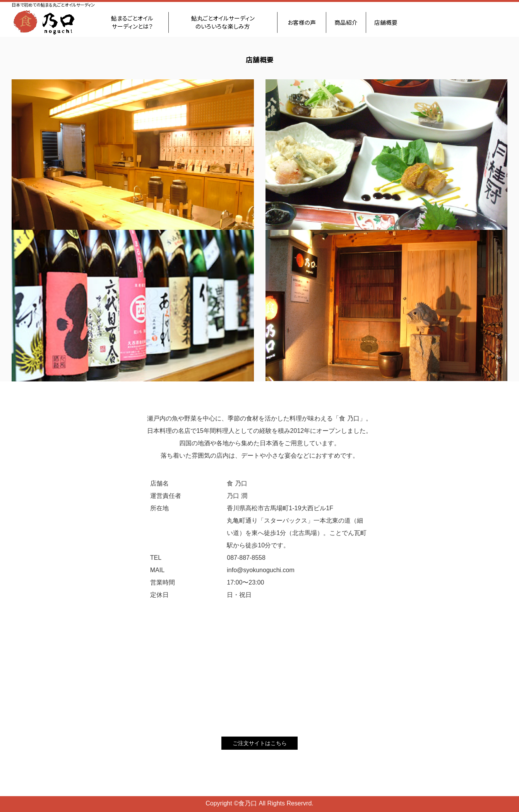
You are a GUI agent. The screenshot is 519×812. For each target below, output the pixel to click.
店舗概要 (386, 22)
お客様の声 (302, 22)
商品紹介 (346, 22)
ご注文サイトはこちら (260, 743)
